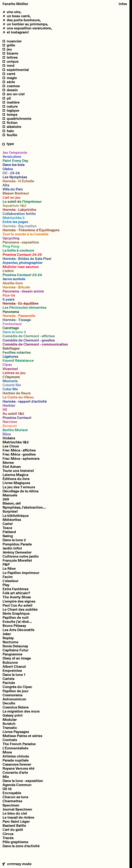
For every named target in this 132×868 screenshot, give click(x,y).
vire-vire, (12, 12)
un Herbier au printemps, (25, 24)
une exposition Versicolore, (27, 28)
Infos (123, 4)
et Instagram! (16, 32)
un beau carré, (17, 16)
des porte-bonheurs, (22, 20)
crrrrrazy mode (17, 864)
